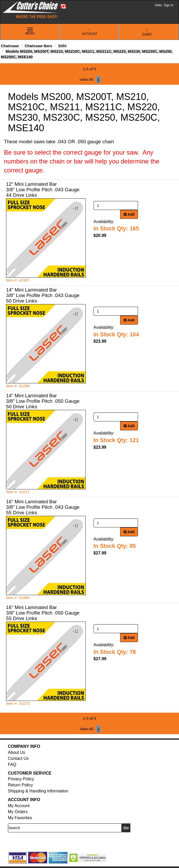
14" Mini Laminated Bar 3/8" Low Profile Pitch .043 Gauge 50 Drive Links (43, 295)
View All (86, 80)
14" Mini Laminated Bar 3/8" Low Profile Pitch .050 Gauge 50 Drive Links (43, 401)
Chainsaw (10, 46)
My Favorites (20, 818)
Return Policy (20, 785)
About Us (17, 752)
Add (129, 214)
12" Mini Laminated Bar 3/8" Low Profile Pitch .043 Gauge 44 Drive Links (43, 190)
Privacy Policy (21, 779)
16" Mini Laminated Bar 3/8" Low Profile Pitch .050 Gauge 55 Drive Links (43, 613)
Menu (30, 31)
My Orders (18, 812)
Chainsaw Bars (39, 46)
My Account (19, 806)
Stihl (62, 46)
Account (89, 32)
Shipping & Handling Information (38, 791)
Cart (147, 32)
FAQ (12, 764)
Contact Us (18, 758)
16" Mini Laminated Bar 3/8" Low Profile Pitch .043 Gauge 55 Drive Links (43, 507)
